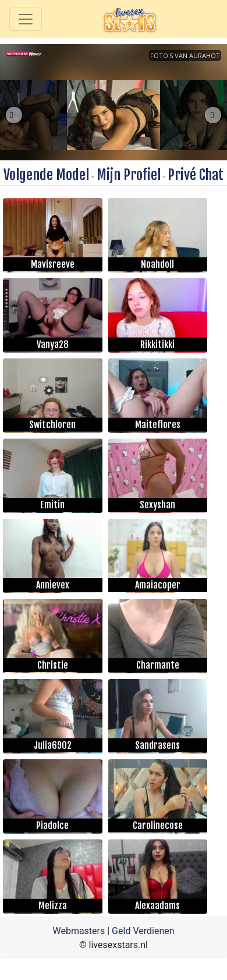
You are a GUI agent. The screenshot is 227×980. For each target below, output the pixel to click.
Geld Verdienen (143, 931)
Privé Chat (196, 175)
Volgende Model (46, 175)
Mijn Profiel (129, 175)
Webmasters (79, 931)
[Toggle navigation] (26, 19)
